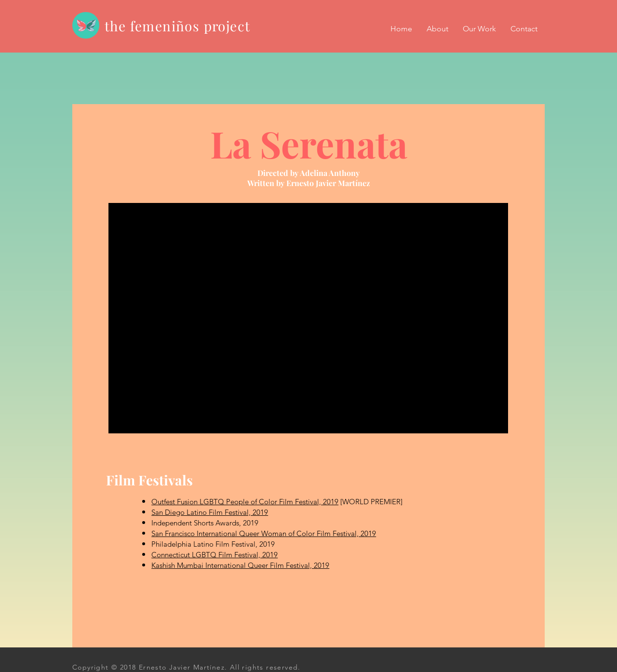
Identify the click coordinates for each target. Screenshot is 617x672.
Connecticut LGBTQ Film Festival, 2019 (215, 555)
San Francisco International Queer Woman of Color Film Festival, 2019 (264, 533)
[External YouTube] (308, 318)
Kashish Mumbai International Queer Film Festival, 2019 (240, 565)
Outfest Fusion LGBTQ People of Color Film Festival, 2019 (245, 502)
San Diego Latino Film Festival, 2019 (210, 512)
